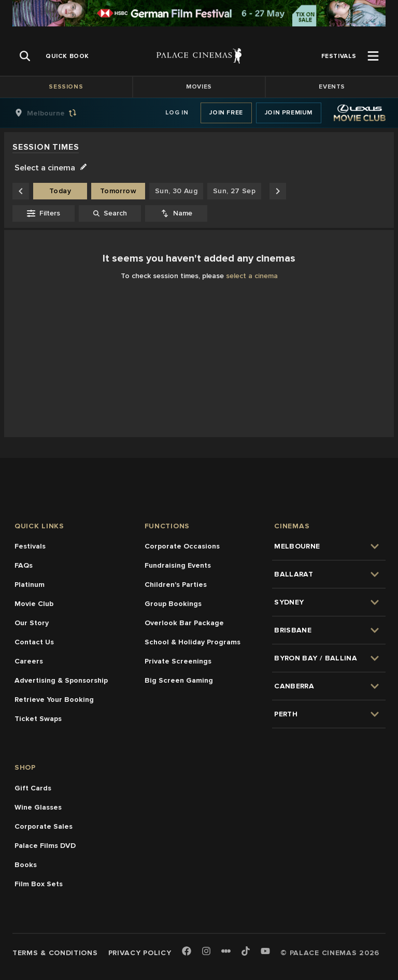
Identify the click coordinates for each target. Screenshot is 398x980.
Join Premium (289, 113)
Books (26, 865)
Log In (177, 113)
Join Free (226, 113)
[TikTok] (246, 951)
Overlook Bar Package (184, 623)
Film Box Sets (39, 884)
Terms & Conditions (55, 953)
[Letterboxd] (226, 951)
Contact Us (34, 642)
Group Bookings (173, 604)
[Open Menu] (373, 56)
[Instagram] (206, 952)
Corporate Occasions (182, 546)
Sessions (66, 87)
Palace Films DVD (45, 846)
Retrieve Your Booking (54, 700)
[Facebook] (187, 952)
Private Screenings (178, 661)
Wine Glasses (38, 807)
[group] (56, 113)
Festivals (30, 546)
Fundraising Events (178, 565)
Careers (29, 661)
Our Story (32, 623)
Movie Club (34, 604)
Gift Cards (33, 788)
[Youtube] (265, 952)
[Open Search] (25, 56)
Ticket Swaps (38, 719)
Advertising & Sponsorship (61, 680)
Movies (199, 87)
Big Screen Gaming (179, 680)
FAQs (24, 565)
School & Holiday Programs (193, 642)
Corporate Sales (44, 826)
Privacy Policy (140, 953)
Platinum (30, 585)
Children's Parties (176, 585)
